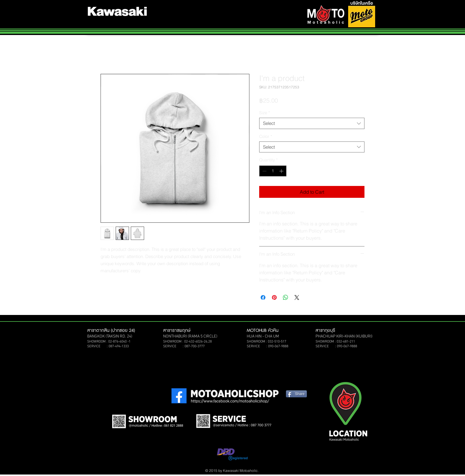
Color (266, 136)
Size (265, 113)
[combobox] (312, 123)
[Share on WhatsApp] (286, 297)
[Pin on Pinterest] (274, 297)
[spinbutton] (273, 171)
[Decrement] (264, 171)
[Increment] (282, 171)
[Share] (296, 394)
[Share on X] (297, 297)
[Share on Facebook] (263, 297)
